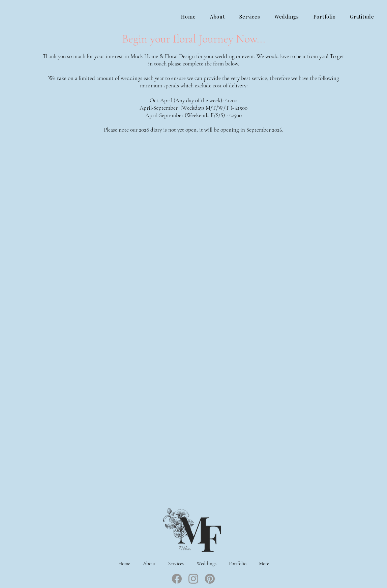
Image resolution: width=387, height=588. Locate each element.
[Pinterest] (210, 579)
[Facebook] (177, 579)
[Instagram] (193, 579)
